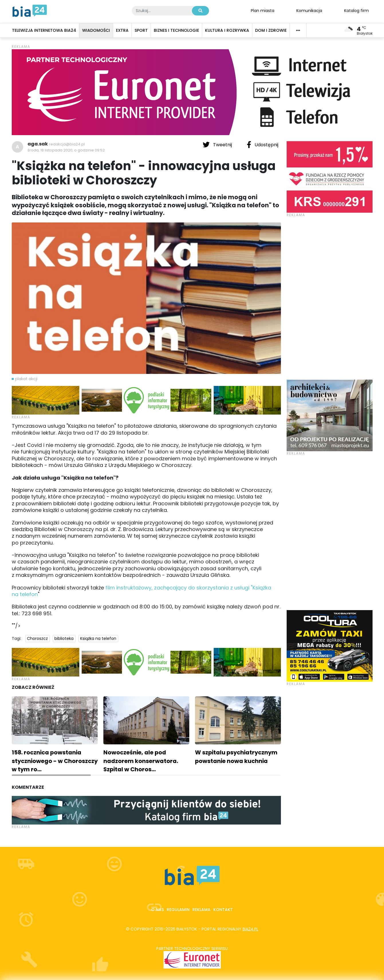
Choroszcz (37, 638)
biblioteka (64, 638)
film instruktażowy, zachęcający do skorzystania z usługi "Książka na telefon (141, 591)
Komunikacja (309, 10)
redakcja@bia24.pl (67, 144)
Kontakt (223, 910)
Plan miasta (263, 10)
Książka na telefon (98, 638)
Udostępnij (263, 145)
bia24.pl (250, 929)
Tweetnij (218, 145)
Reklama (201, 910)
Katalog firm (357, 10)
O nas (157, 910)
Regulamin (178, 910)
